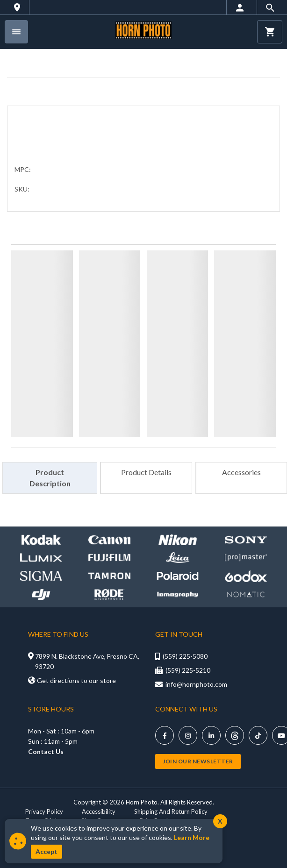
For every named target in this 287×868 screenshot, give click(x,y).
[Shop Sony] (246, 540)
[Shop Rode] (109, 594)
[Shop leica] (178, 558)
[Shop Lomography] (178, 594)
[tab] (50, 478)
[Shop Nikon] (178, 540)
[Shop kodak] (41, 540)
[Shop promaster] (246, 558)
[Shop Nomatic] (246, 594)
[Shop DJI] (41, 594)
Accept (47, 851)
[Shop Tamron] (109, 576)
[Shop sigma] (41, 576)
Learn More (192, 837)
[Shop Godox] (246, 576)
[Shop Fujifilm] (109, 558)
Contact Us (46, 751)
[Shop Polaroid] (178, 576)
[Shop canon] (109, 540)
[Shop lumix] (41, 558)
